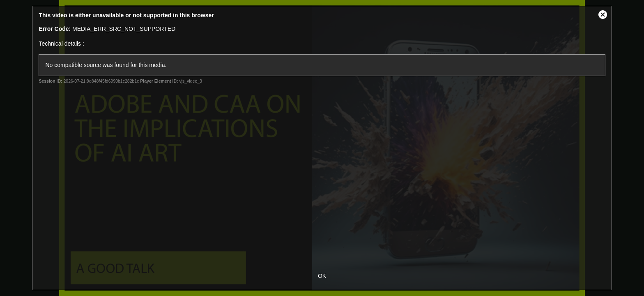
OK (322, 276)
